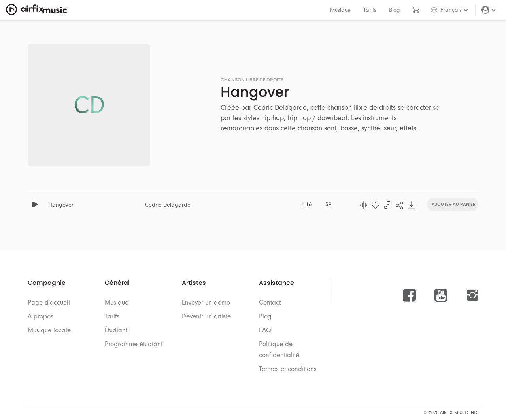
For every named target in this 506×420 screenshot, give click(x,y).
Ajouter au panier (454, 204)
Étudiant (116, 330)
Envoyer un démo (206, 302)
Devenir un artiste (206, 316)
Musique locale (49, 330)
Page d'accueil (49, 302)
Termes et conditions (288, 369)
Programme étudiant (134, 344)
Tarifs (370, 10)
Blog (395, 10)
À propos (41, 316)
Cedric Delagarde (168, 205)
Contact (270, 302)
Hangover (61, 205)
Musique (340, 10)
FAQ (265, 330)
